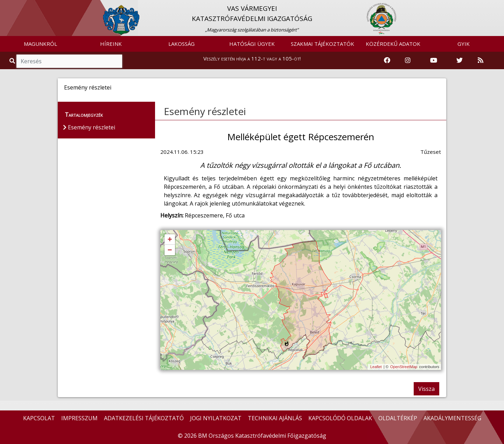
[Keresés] (69, 61)
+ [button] (170, 240)
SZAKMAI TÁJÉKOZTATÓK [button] (323, 44)
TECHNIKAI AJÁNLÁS (275, 418)
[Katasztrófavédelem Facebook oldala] (387, 60)
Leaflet (376, 367)
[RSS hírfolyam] (481, 60)
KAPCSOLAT (39, 418)
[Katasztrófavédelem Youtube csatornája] (434, 60)
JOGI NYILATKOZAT (216, 418)
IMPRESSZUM (79, 418)
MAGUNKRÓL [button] (40, 44)
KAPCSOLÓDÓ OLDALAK (340, 418)
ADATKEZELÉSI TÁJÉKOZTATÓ (144, 418)
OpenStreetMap (404, 367)
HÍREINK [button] (111, 44)
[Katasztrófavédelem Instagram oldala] (408, 60)
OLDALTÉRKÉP (398, 418)
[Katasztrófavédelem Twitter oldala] (460, 60)
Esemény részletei (205, 111)
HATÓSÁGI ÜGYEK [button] (252, 44)
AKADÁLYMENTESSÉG (452, 418)
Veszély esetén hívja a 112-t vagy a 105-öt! (252, 58)
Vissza (426, 389)
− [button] (170, 250)
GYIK (464, 44)
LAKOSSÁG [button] (181, 44)
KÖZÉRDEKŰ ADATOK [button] (393, 44)
